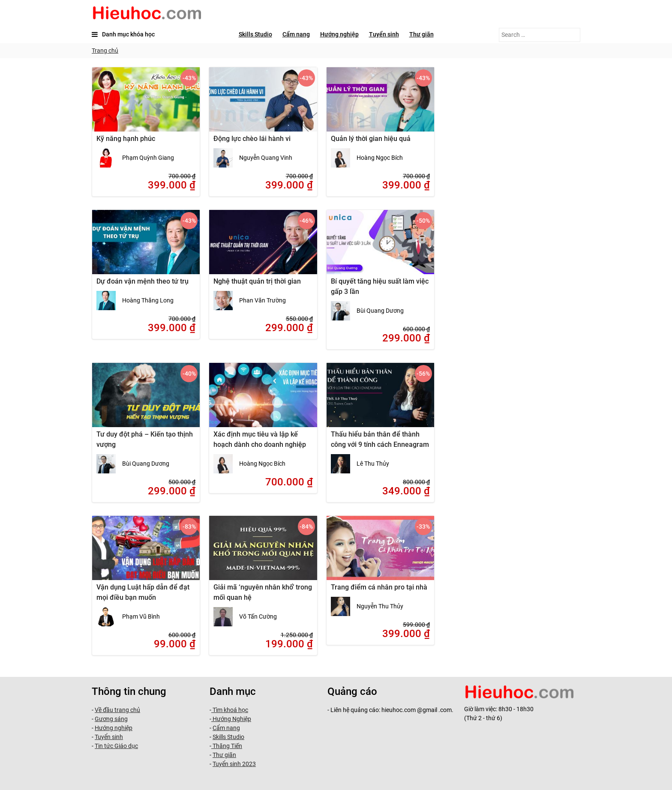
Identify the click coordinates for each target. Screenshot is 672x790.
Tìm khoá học (230, 710)
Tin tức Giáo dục (116, 746)
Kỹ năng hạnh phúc (126, 139)
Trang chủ (105, 51)
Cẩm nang (296, 34)
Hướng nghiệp (339, 34)
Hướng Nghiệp (231, 719)
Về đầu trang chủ (117, 710)
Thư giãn (421, 34)
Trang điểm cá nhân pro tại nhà (379, 587)
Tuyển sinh (384, 34)
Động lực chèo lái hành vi (252, 139)
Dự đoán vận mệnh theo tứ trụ (142, 281)
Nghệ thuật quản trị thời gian (257, 281)
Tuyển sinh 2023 (234, 764)
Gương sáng (111, 719)
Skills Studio (255, 34)
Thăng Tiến (227, 746)
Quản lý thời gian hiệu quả (371, 139)
